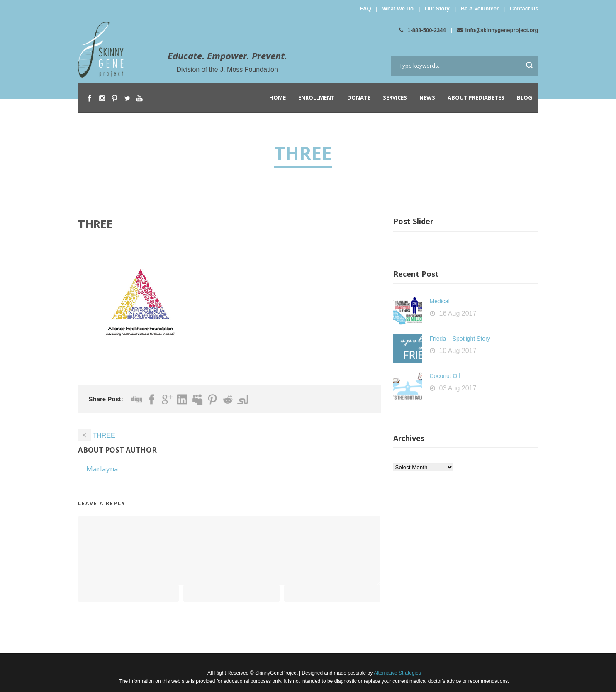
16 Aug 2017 (458, 313)
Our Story (437, 9)
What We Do (398, 9)
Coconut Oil (445, 376)
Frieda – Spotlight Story (460, 339)
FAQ (366, 9)
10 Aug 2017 (458, 351)
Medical (440, 301)
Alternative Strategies (397, 673)
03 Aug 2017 (458, 388)
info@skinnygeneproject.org (498, 30)
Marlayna (102, 469)
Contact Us (524, 9)
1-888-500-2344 (422, 30)
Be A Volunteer (480, 9)
